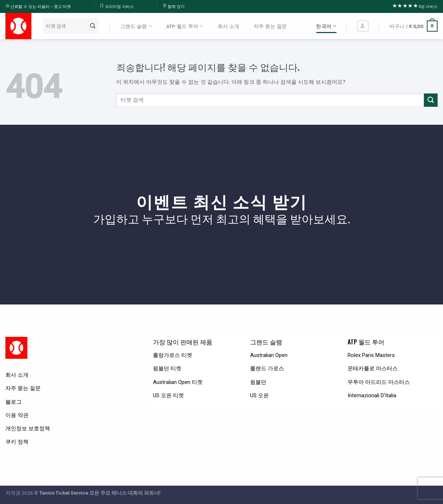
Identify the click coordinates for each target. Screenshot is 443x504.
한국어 (326, 26)
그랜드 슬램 (136, 26)
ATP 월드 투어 (185, 26)
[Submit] (92, 26)
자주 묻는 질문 (270, 26)
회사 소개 (229, 26)
